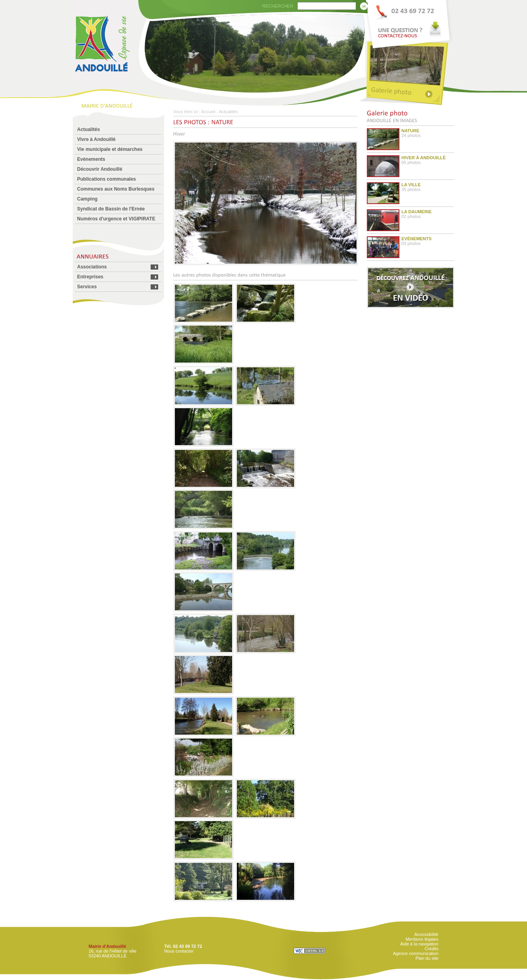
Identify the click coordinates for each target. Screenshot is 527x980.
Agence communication (416, 953)
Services (87, 287)
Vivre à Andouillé (96, 139)
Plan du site (427, 958)
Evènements (91, 159)
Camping (87, 199)
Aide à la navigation (419, 944)
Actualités (88, 129)
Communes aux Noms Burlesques (116, 189)
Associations (92, 267)
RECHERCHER (278, 6)
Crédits (431, 949)
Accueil (208, 112)
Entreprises (90, 277)
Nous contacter (179, 951)
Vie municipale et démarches (110, 149)
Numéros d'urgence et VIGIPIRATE (116, 219)
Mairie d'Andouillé (107, 946)
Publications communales (107, 179)
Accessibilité (426, 934)
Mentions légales (422, 939)
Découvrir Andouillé (100, 169)
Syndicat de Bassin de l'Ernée (111, 209)
